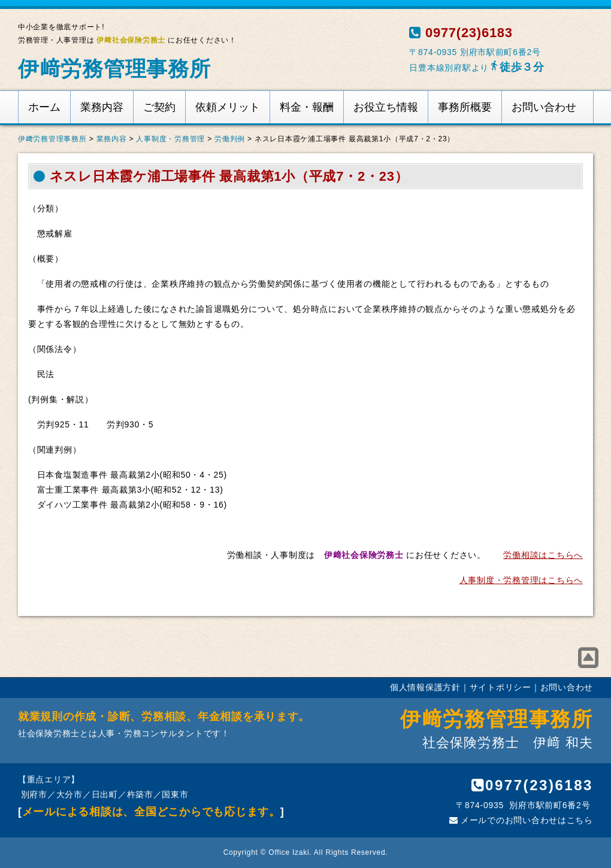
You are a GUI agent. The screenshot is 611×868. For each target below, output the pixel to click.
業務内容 (102, 107)
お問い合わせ (544, 107)
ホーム (44, 107)
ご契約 (159, 107)
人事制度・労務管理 (170, 139)
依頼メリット (228, 107)
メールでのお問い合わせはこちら (521, 820)
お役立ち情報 (386, 107)
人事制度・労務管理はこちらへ (521, 580)
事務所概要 (465, 107)
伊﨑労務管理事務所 (114, 69)
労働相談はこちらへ (543, 555)
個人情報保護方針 (425, 687)
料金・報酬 (307, 107)
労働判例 (230, 139)
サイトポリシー (500, 687)
